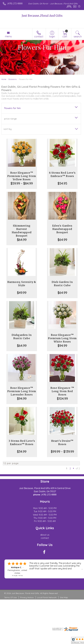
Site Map (64, 597)
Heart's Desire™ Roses (62, 443)
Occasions (12, 79)
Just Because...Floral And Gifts (42, 16)
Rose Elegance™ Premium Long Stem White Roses (62, 338)
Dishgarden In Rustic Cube (22, 337)
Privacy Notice (27, 597)
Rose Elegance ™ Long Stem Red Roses (62, 391)
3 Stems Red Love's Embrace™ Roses (22, 443)
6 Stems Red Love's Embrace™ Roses (62, 174)
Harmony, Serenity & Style (22, 284)
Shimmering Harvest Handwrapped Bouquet (22, 231)
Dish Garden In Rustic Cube (62, 284)
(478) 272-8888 (15, 3)
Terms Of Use (10, 597)
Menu (8, 36)
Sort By (8, 129)
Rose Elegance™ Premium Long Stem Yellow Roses (22, 176)
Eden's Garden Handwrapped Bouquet (62, 229)
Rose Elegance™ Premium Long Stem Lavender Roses (22, 391)
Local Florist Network (47, 597)
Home (4, 79)
